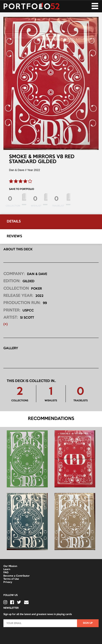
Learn (7, 569)
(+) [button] (6, 324)
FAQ (6, 573)
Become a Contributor (17, 576)
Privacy (8, 582)
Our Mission (10, 566)
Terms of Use (11, 579)
